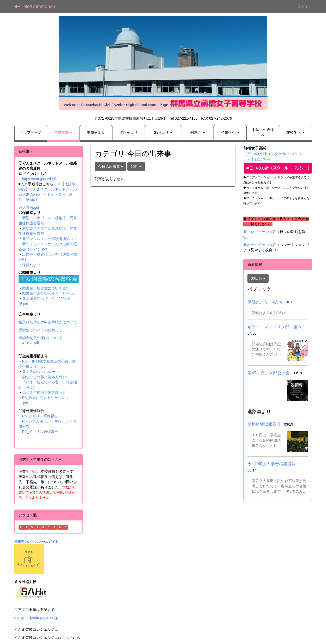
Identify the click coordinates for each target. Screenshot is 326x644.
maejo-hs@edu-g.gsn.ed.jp (36, 618)
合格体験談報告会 (264, 424)
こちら (67, 637)
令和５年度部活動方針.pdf (43, 392)
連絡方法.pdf (29, 207)
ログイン (305, 7)
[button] (63, 132)
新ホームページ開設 (260, 245)
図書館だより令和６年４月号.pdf (49, 293)
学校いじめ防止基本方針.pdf (45, 377)
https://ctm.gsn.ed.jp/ (39, 179)
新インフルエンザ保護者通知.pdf (49, 239)
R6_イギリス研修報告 (40, 432)
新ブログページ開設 (260, 232)
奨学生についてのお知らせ (40, 330)
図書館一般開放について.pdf (45, 288)
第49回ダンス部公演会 (269, 373)
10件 (136, 167)
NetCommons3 (39, 7)
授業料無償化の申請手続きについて (48, 322)
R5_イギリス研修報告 (42, 416)
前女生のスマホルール (40, 372)
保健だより (31, 265)
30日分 (258, 278)
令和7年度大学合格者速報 (272, 464)
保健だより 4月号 (265, 302)
